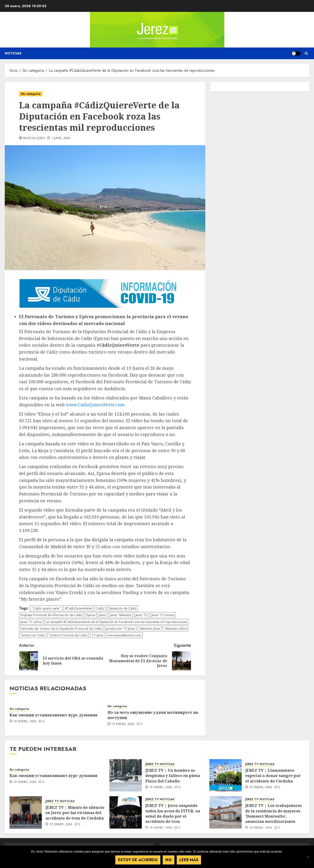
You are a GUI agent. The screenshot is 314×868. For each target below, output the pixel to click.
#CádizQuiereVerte (78, 608)
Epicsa (91, 615)
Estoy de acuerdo (138, 860)
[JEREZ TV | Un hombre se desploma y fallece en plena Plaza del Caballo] (126, 775)
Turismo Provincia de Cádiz (68, 635)
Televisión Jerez (150, 628)
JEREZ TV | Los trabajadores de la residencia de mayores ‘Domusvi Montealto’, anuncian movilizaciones (273, 813)
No (169, 860)
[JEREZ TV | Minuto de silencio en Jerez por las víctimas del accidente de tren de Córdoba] (26, 812)
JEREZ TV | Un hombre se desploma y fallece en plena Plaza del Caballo (173, 776)
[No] (308, 857)
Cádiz (100, 608)
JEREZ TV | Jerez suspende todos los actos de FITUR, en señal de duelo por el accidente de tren (173, 813)
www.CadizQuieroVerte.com (95, 405)
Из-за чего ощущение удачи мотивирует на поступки (153, 715)
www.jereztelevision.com (124, 635)
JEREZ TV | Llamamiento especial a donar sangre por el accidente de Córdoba (273, 776)
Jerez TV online (31, 622)
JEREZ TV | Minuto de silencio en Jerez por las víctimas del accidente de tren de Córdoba (75, 813)
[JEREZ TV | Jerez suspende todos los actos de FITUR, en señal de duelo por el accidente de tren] (126, 812)
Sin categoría (31, 94)
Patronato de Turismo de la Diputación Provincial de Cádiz (61, 628)
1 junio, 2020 (61, 138)
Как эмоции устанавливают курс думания (53, 715)
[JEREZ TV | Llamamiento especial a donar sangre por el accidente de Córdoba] (226, 775)
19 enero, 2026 (25, 722)
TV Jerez (98, 635)
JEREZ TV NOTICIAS (160, 764)
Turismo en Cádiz (33, 635)
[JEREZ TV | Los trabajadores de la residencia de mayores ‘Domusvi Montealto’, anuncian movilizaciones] (226, 812)
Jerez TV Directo (163, 615)
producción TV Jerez (120, 628)
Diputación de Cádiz (122, 608)
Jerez (103, 615)
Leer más (189, 860)
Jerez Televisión (121, 615)
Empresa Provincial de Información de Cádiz (52, 615)
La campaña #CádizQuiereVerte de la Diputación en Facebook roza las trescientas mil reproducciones (116, 622)
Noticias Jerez (34, 138)
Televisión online (175, 628)
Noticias (13, 53)
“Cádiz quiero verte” (46, 608)
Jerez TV (141, 615)
